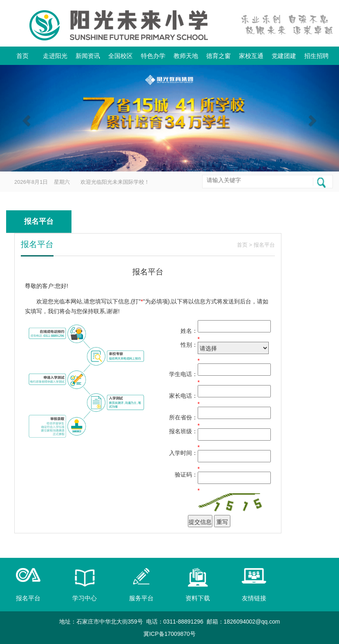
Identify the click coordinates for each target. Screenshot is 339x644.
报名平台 (264, 245)
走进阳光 (55, 56)
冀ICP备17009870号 (169, 634)
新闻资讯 (88, 56)
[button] (26, 118)
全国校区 (120, 56)
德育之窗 (219, 56)
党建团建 (284, 56)
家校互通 (251, 56)
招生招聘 (317, 56)
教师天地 (186, 56)
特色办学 (153, 56)
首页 (22, 56)
